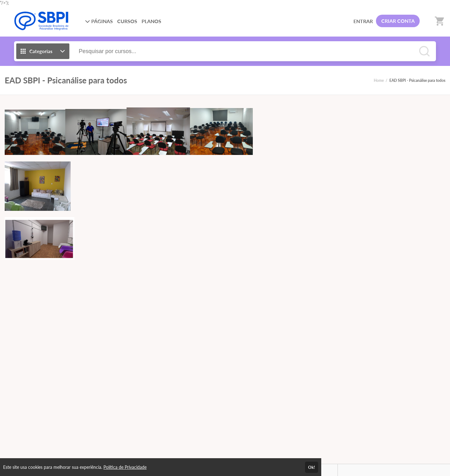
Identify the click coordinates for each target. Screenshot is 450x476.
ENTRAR (363, 21)
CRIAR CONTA (398, 21)
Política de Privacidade (125, 467)
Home (379, 80)
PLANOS (151, 21)
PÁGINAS (99, 21)
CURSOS (127, 21)
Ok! (312, 467)
